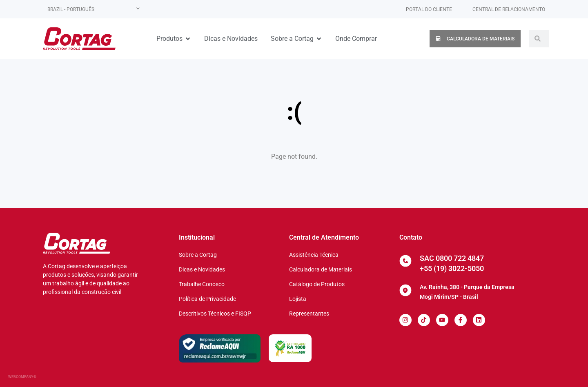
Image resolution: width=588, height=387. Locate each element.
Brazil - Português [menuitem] (71, 9)
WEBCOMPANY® (22, 377)
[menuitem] (94, 9)
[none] (94, 9)
